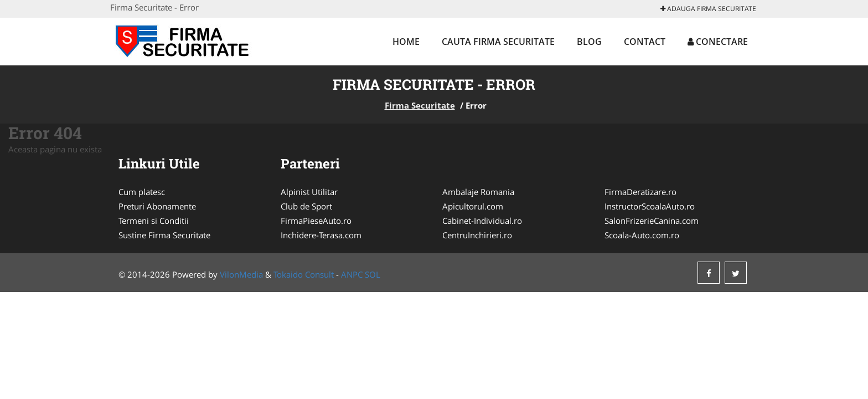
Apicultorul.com (473, 206)
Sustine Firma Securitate (164, 235)
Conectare (718, 42)
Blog (589, 42)
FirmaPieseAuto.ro (316, 221)
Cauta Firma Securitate (498, 42)
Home (406, 42)
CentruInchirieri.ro (477, 235)
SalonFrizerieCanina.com (652, 221)
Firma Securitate (420, 105)
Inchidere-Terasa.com (321, 235)
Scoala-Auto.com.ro (642, 235)
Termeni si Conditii (154, 221)
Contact (645, 42)
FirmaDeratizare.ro (640, 192)
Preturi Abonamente (157, 206)
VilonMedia (241, 274)
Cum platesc (142, 192)
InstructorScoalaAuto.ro (650, 206)
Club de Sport (306, 206)
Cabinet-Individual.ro (482, 221)
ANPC (352, 274)
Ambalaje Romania (478, 192)
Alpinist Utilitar (309, 192)
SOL (373, 274)
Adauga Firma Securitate (708, 9)
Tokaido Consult (304, 274)
